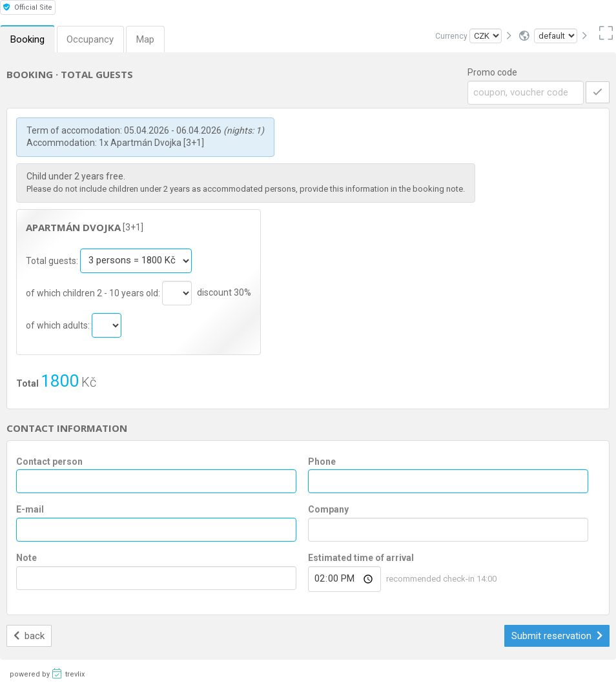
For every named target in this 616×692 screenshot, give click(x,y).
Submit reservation (557, 636)
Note (26, 558)
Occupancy (91, 39)
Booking (27, 39)
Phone (322, 462)
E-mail (30, 509)
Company (328, 509)
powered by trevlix (47, 673)
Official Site (28, 7)
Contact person (49, 462)
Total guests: (53, 260)
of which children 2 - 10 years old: (94, 292)
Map (146, 39)
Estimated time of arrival (361, 558)
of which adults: (59, 325)
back (29, 636)
